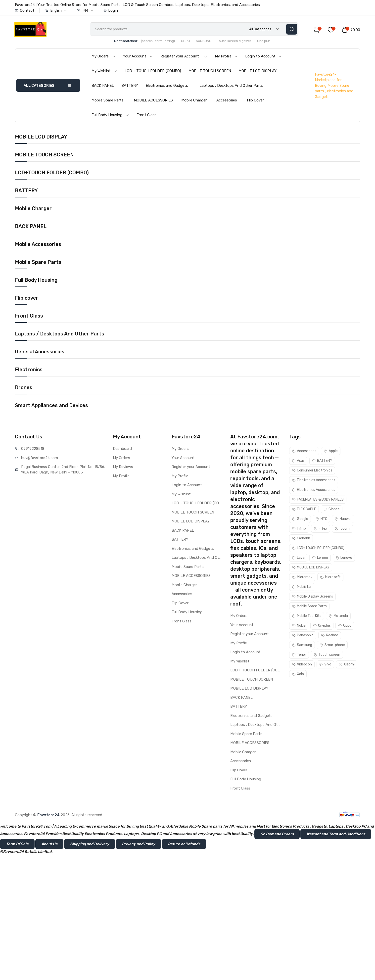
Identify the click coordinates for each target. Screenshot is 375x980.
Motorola (338, 617)
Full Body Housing (110, 116)
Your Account (138, 57)
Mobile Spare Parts (108, 101)
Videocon (302, 665)
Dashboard (122, 450)
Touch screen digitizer (238, 42)
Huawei (343, 520)
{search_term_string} (162, 42)
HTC (321, 520)
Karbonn (301, 539)
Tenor (299, 656)
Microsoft (330, 578)
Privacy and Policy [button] (139, 845)
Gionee (332, 510)
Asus (298, 462)
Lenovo (344, 559)
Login (111, 10)
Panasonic (303, 636)
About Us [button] (49, 845)
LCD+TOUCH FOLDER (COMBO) (52, 174)
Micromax (302, 578)
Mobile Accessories (38, 245)
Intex (321, 530)
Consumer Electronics (312, 471)
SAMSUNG (208, 42)
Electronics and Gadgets (167, 87)
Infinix (299, 530)
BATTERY (130, 87)
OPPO (189, 42)
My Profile (226, 57)
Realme (330, 636)
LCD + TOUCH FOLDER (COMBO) (153, 72)
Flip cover (27, 299)
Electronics (29, 371)
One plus (268, 42)
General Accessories (40, 353)
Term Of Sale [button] (17, 845)
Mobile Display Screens (312, 597)
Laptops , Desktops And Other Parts (231, 87)
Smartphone (332, 646)
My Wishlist (104, 72)
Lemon (320, 559)
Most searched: (130, 42)
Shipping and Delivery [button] (90, 845)
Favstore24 (48, 816)
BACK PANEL (103, 87)
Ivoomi (343, 530)
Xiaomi (347, 665)
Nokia (299, 627)
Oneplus (322, 627)
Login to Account (263, 57)
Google (300, 520)
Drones (24, 388)
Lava (298, 559)
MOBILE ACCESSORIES (153, 101)
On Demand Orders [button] (277, 835)
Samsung (302, 646)
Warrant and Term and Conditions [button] (336, 835)
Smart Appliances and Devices (51, 406)
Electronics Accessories (314, 481)
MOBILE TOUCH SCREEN (210, 72)
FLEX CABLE (304, 510)
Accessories (227, 101)
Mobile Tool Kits (307, 617)
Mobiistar (302, 588)
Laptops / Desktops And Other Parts (60, 335)
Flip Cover (255, 101)
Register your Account (184, 57)
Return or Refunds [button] (184, 845)
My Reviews (123, 468)
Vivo (325, 665)
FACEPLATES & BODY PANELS (318, 500)
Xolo (298, 675)
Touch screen (327, 656)
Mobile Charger (194, 101)
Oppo (345, 627)
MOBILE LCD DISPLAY (258, 72)
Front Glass (146, 116)
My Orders (104, 57)
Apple (331, 452)
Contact (25, 10)
